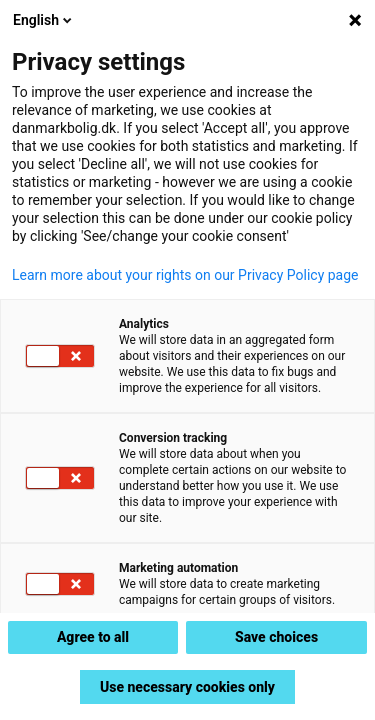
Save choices (276, 637)
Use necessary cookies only (187, 687)
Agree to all (93, 637)
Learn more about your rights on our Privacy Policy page (185, 275)
